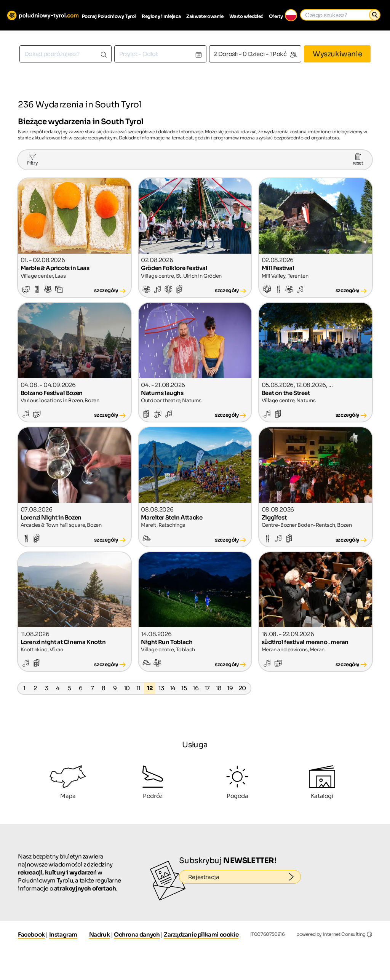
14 (173, 688)
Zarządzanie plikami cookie (201, 934)
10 (127, 688)
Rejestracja (245, 877)
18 (218, 688)
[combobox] (66, 54)
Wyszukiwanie (337, 54)
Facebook (31, 934)
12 (150, 688)
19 (230, 688)
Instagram (63, 934)
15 (184, 688)
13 (161, 688)
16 (196, 688)
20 (242, 688)
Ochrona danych (137, 934)
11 (138, 688)
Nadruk (100, 934)
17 (207, 688)
